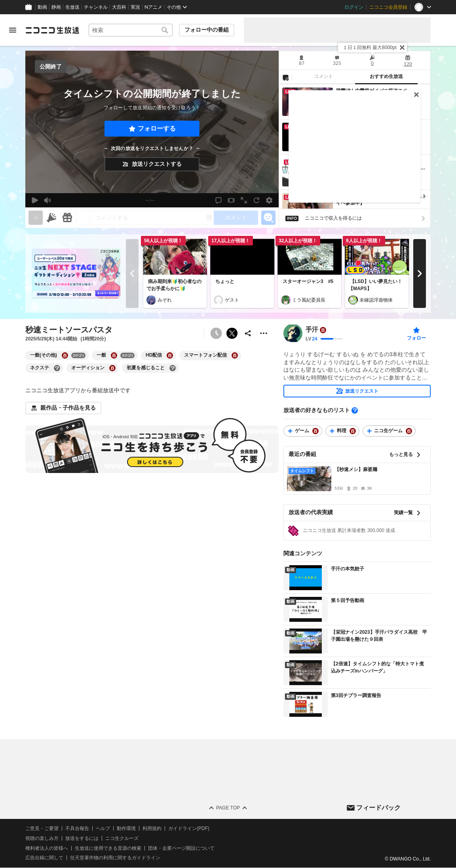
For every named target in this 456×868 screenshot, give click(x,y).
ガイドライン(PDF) (189, 828)
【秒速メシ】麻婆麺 (356, 469)
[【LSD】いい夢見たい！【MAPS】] (377, 257)
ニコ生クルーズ (122, 838)
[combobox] (131, 30)
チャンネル (96, 7)
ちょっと (225, 281)
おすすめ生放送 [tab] (386, 76)
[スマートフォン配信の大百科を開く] (235, 355)
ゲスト (232, 300)
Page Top (228, 808)
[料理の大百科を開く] (353, 431)
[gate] (36, 218)
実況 (135, 7)
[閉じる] (402, 47)
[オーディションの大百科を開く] (112, 368)
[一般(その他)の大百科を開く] (65, 355)
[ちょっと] (242, 257)
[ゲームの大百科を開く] (315, 431)
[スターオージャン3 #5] (310, 257)
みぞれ (165, 300)
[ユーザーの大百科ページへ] (323, 330)
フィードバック (378, 808)
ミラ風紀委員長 (309, 300)
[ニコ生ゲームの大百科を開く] (409, 431)
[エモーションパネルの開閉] (268, 218)
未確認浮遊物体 (376, 300)
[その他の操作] (264, 333)
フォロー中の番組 (207, 30)
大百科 (119, 7)
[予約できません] (216, 333)
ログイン (354, 7)
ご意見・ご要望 (42, 828)
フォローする (157, 128)
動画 (42, 7)
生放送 (72, 7)
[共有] (248, 333)
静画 (56, 7)
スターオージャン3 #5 (308, 281)
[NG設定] (285, 77)
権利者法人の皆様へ (47, 848)
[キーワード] (131, 30)
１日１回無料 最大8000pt (370, 47)
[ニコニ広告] (51, 218)
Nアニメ (153, 7)
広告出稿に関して (44, 858)
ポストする (232, 333)
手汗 (312, 330)
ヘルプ (103, 828)
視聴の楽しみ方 (42, 838)
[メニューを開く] (13, 30)
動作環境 (126, 828)
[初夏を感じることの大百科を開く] (173, 368)
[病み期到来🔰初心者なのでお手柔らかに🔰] (175, 257)
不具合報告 (77, 828)
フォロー (416, 338)
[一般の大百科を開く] (114, 355)
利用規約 (152, 828)
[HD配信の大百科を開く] (170, 355)
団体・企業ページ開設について (181, 848)
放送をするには (82, 838)
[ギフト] (67, 218)
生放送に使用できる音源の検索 (108, 848)
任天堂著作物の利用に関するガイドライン (115, 858)
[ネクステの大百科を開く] (57, 368)
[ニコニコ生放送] (52, 30)
